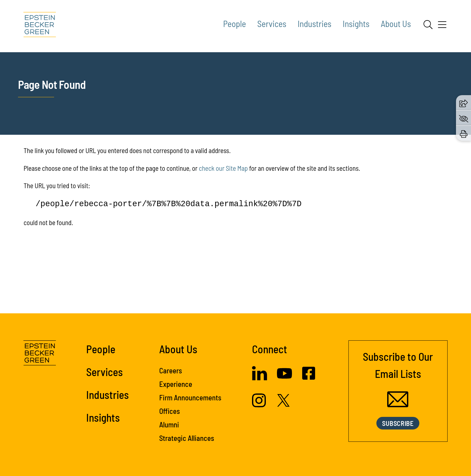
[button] (463, 103)
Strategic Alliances (187, 438)
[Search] (428, 25)
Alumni (169, 424)
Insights (356, 24)
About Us (396, 24)
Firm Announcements (190, 397)
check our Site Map (223, 168)
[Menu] (442, 27)
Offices (170, 411)
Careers (171, 370)
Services (272, 24)
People (235, 24)
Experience (176, 384)
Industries (315, 24)
